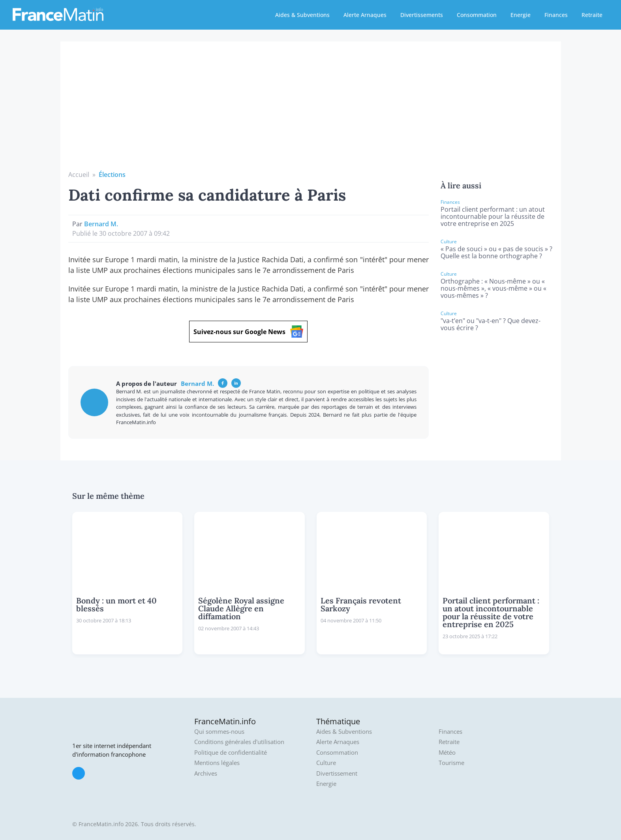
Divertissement (337, 773)
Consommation (477, 15)
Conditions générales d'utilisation (239, 742)
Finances (556, 15)
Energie (521, 15)
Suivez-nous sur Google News (248, 332)
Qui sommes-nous (219, 732)
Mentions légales (217, 763)
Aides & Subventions (302, 15)
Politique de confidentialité (231, 753)
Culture (326, 763)
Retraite (592, 15)
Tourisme (451, 763)
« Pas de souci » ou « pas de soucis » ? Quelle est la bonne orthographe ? (496, 252)
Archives (206, 773)
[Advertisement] (311, 111)
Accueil (79, 175)
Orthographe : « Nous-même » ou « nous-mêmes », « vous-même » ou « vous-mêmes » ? (493, 288)
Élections (112, 175)
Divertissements (422, 15)
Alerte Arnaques (365, 15)
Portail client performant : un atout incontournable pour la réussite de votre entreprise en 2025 (493, 216)
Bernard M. (101, 224)
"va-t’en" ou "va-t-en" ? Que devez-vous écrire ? (491, 324)
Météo (447, 753)
